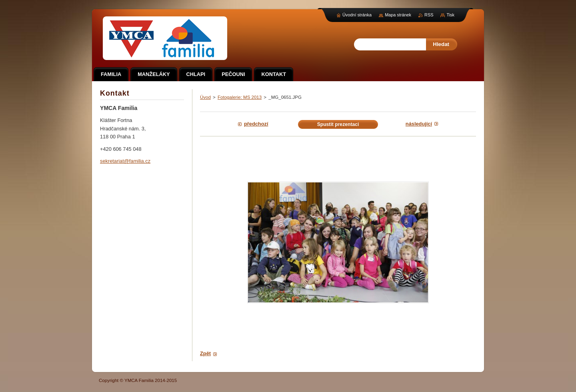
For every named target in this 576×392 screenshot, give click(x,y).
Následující (419, 124)
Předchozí (256, 124)
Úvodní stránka (357, 15)
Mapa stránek (398, 15)
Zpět (205, 353)
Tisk (450, 15)
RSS (429, 15)
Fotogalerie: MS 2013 (240, 97)
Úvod (205, 97)
